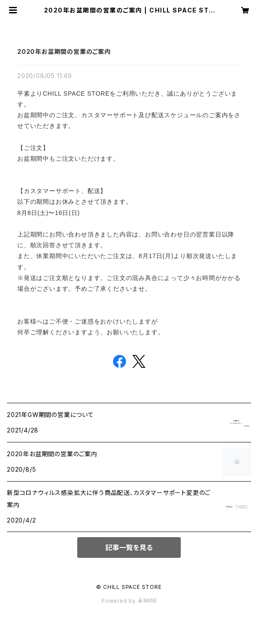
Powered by (129, 601)
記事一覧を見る (129, 548)
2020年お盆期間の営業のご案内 (64, 51)
